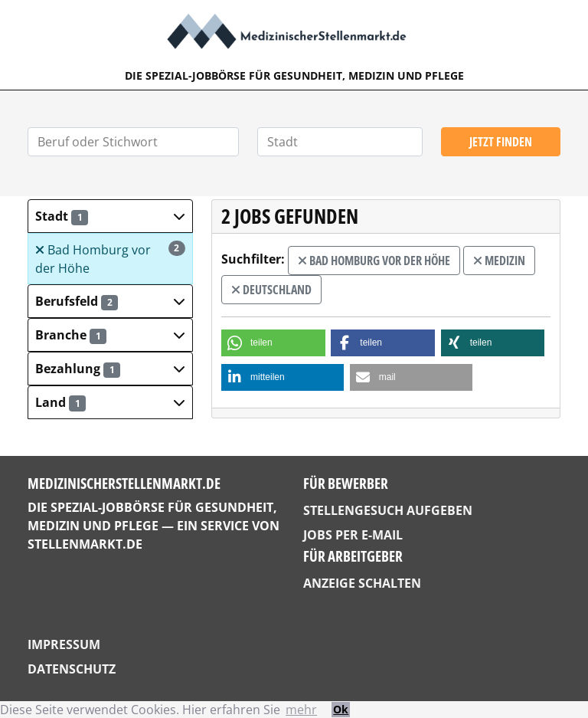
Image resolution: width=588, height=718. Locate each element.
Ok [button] (341, 709)
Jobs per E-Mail (353, 535)
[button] (110, 216)
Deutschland (271, 290)
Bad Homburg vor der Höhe (110, 259)
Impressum (64, 644)
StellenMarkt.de (85, 544)
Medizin (499, 261)
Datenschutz (72, 669)
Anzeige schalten (362, 583)
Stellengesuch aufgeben (388, 510)
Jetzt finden (501, 142)
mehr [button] (301, 710)
